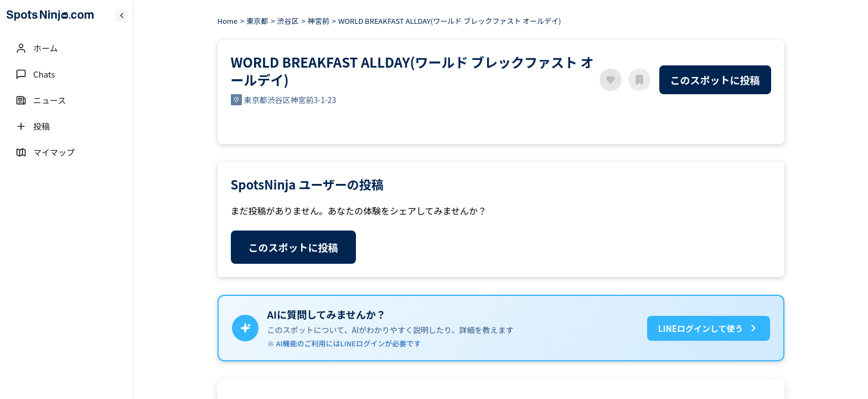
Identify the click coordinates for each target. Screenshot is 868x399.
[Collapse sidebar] (122, 16)
